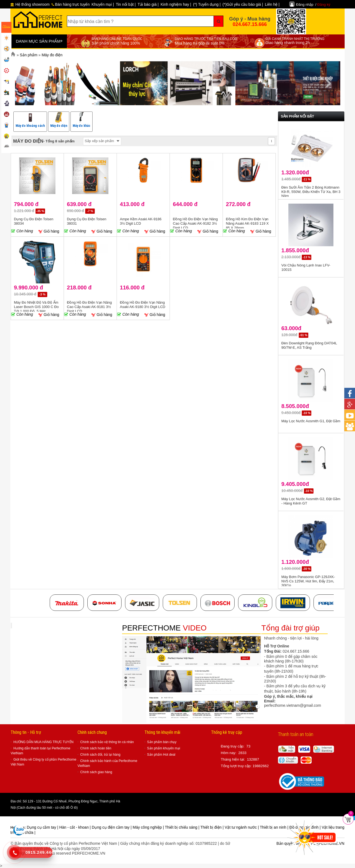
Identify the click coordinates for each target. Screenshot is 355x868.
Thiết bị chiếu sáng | (183, 827)
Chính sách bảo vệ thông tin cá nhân (107, 742)
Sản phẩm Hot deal (161, 755)
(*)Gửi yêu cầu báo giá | (243, 4)
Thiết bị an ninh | (274, 827)
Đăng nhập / (313, 5)
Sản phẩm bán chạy (162, 742)
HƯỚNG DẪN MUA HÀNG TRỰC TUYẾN (43, 742)
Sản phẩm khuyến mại (164, 748)
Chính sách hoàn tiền (96, 748)
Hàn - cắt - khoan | (76, 827)
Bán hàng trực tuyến (71, 4)
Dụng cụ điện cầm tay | (112, 827)
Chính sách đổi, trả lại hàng (100, 755)
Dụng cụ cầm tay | (43, 827)
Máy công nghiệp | (149, 827)
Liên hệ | (272, 4)
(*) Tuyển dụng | (207, 4)
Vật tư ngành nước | (242, 827)
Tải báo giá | (148, 4)
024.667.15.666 (250, 24)
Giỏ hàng (49, 231)
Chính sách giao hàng (96, 772)
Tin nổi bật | (126, 4)
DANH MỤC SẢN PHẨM (39, 41)
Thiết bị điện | (213, 827)
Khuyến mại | (103, 4)
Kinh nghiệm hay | (176, 4)
